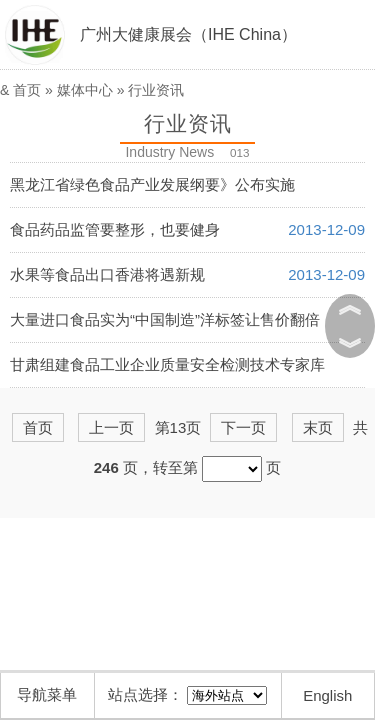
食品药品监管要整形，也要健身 (115, 229)
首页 (27, 90)
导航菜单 (47, 694)
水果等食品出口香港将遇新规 (107, 274)
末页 (318, 427)
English (327, 695)
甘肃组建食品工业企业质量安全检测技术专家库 (167, 364)
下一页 (243, 427)
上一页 (111, 427)
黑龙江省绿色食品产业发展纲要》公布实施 (152, 184)
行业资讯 (156, 90)
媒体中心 (85, 90)
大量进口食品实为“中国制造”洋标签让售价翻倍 (165, 319)
